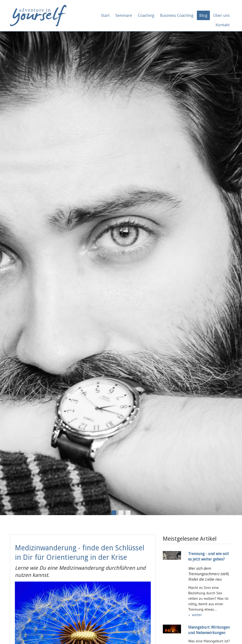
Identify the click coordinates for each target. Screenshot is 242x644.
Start (105, 15)
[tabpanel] (121, 269)
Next (237, 269)
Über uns (221, 15)
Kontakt (223, 25)
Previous (5, 269)
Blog (203, 15)
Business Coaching (177, 15)
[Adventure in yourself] (38, 15)
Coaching (146, 15)
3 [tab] (128, 513)
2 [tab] (121, 513)
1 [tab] (114, 513)
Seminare (124, 15)
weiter (197, 615)
